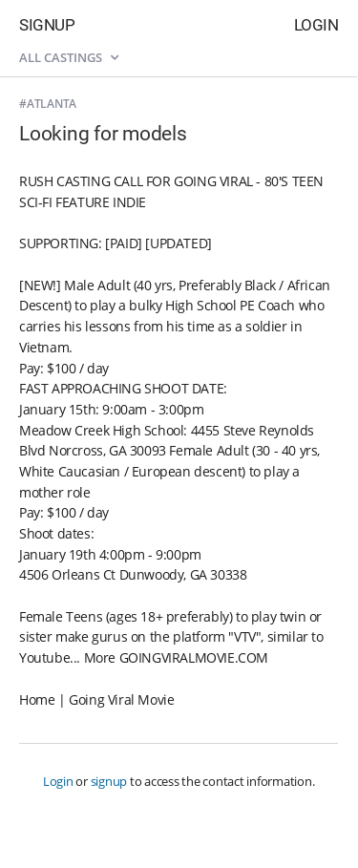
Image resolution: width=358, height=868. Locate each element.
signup (109, 781)
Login (316, 25)
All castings (69, 57)
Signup (47, 25)
